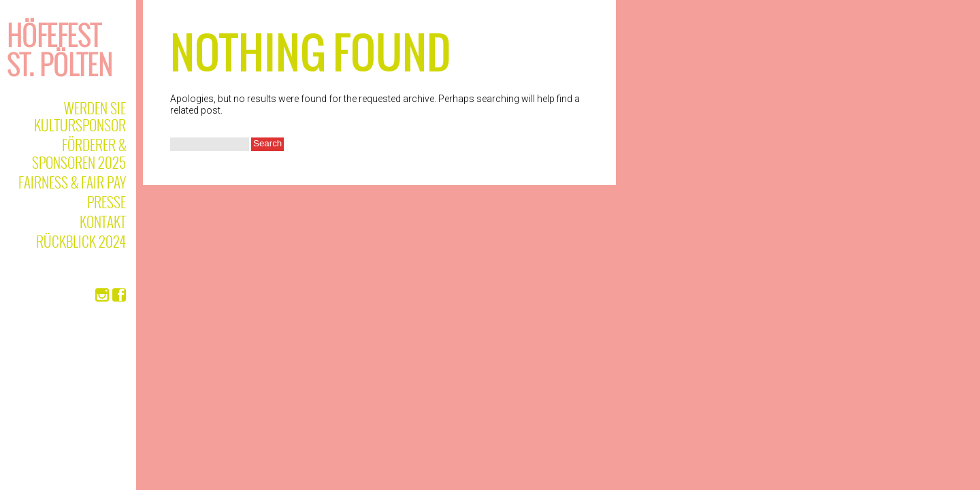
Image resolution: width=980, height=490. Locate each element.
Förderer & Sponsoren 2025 (79, 153)
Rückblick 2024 (81, 241)
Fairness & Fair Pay (72, 182)
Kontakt (103, 222)
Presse (107, 202)
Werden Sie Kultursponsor (80, 116)
